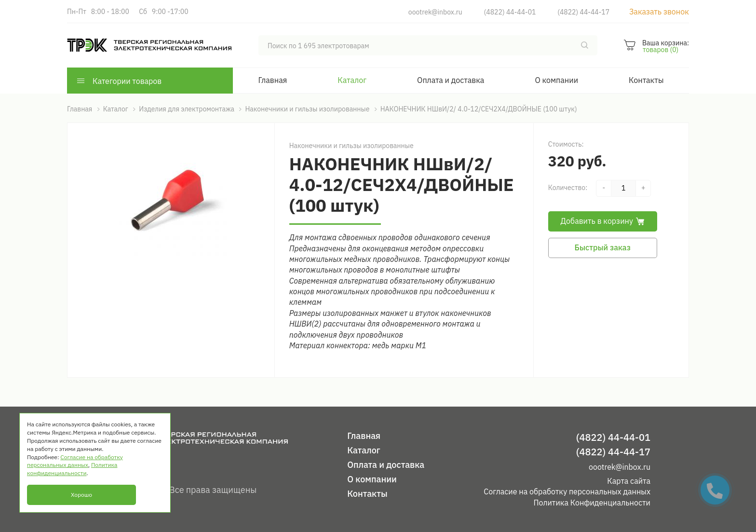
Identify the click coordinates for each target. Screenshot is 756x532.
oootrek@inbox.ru (435, 12)
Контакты (646, 80)
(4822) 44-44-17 (583, 12)
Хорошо (81, 495)
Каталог (352, 80)
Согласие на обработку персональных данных (567, 491)
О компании (556, 80)
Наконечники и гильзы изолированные (351, 146)
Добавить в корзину (603, 221)
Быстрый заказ (603, 247)
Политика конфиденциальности (72, 469)
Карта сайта (629, 481)
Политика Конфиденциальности (592, 503)
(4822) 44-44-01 (510, 12)
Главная (273, 80)
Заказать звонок (659, 12)
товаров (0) (661, 50)
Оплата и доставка (451, 80)
